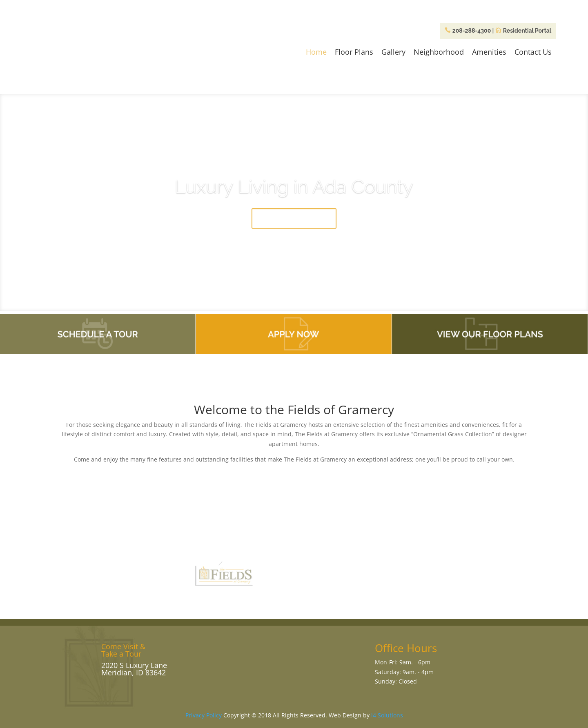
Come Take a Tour (294, 222)
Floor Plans (354, 52)
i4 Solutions (387, 715)
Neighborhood (439, 52)
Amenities (489, 52)
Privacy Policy (204, 715)
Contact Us (533, 52)
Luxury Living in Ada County (294, 190)
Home (316, 52)
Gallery (393, 52)
